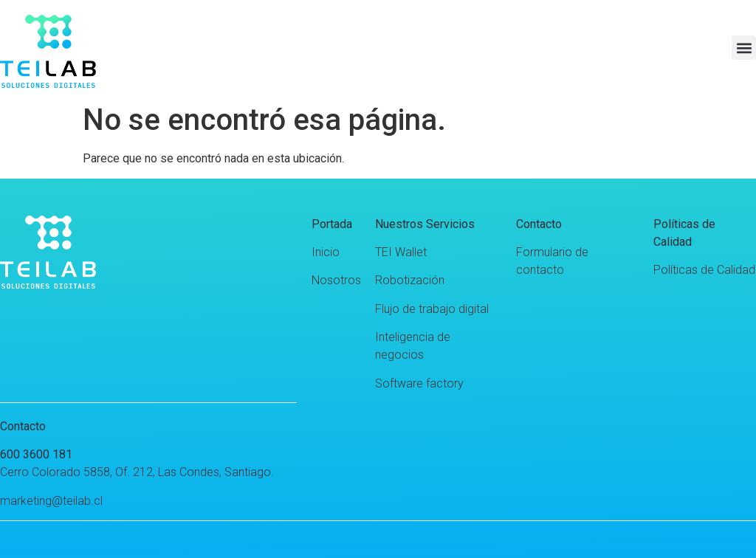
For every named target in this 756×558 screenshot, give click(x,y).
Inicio (326, 252)
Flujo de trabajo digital (432, 309)
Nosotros (336, 280)
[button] (744, 48)
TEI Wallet (401, 252)
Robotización (410, 280)
